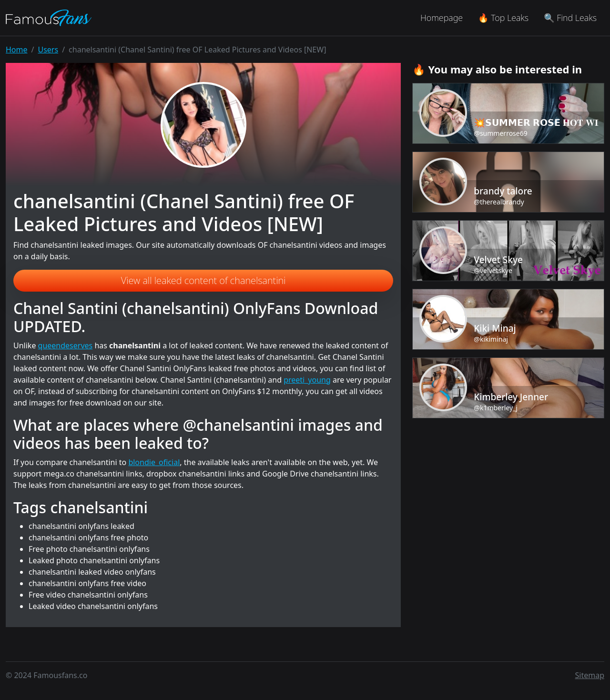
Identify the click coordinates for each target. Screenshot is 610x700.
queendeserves (66, 345)
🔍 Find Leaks (570, 18)
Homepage (442, 18)
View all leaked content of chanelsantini (203, 280)
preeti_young (307, 380)
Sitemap (590, 675)
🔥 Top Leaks (503, 18)
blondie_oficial (154, 462)
